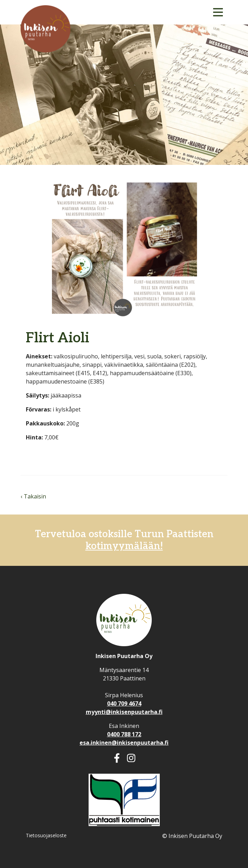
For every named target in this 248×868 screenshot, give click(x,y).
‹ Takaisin (33, 496)
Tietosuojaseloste (46, 835)
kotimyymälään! (124, 546)
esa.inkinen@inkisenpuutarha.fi (124, 743)
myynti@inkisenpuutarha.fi (124, 712)
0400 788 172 (124, 734)
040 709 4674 (124, 703)
